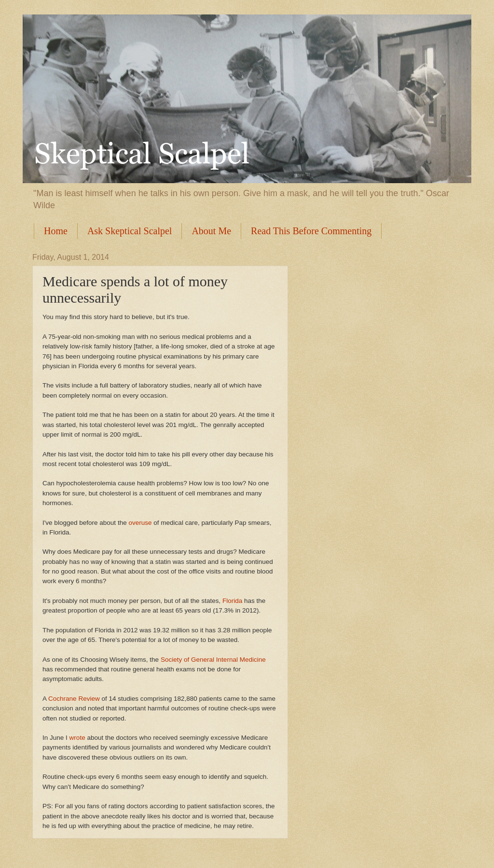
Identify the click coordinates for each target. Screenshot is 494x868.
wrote (77, 738)
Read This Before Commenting (311, 231)
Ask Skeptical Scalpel (130, 231)
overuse (140, 523)
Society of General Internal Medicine (213, 660)
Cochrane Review (74, 699)
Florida (232, 601)
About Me (211, 231)
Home (56, 231)
